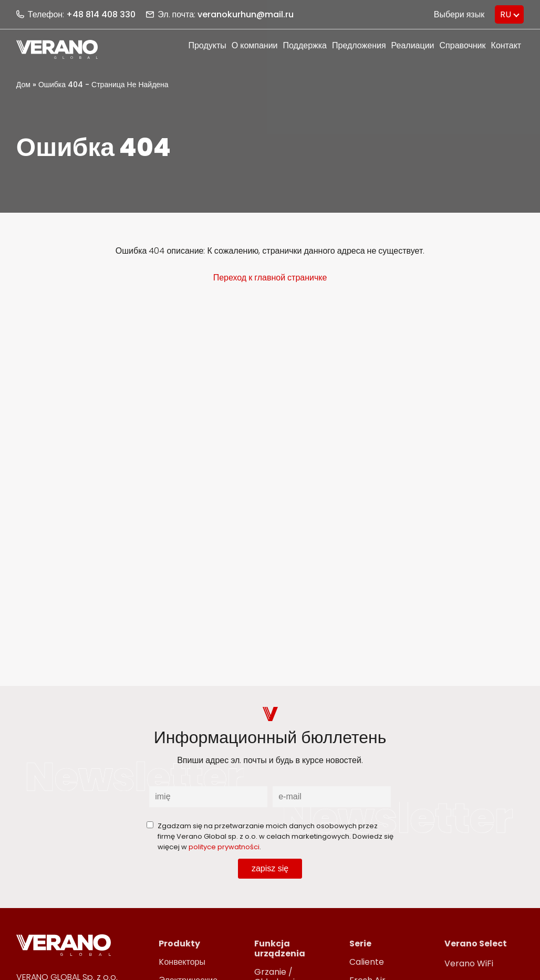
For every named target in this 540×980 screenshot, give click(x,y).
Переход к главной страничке (270, 278)
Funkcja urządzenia (280, 948)
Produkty (179, 943)
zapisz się (270, 868)
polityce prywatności (224, 847)
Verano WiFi (469, 963)
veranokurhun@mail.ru (246, 14)
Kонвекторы (182, 962)
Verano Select (476, 943)
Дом (23, 85)
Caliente (367, 962)
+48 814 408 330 (101, 14)
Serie (360, 943)
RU (506, 14)
